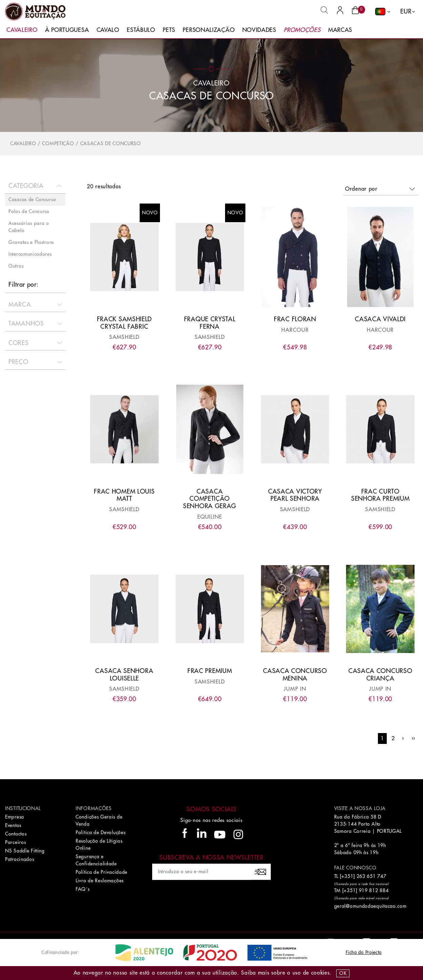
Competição (58, 143)
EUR (406, 12)
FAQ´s (83, 889)
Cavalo (108, 30)
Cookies (320, 973)
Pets (169, 30)
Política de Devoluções (100, 832)
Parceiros (15, 842)
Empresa (15, 817)
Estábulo (141, 30)
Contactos (16, 834)
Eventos (13, 825)
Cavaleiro (22, 30)
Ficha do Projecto (364, 952)
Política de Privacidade (102, 872)
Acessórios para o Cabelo (29, 227)
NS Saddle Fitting (25, 851)
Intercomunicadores (30, 254)
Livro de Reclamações (100, 881)
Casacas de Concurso (111, 143)
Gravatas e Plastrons (31, 242)
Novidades (259, 30)
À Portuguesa (67, 30)
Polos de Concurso (29, 211)
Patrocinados (19, 859)
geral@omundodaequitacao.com (370, 906)
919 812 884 (374, 890)
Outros (16, 266)
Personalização (209, 30)
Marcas (340, 30)
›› (413, 738)
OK (343, 973)
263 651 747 (371, 876)
